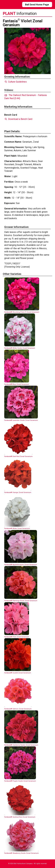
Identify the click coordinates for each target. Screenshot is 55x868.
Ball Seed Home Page (37, 5)
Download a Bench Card (18, 119)
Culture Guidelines (15, 82)
